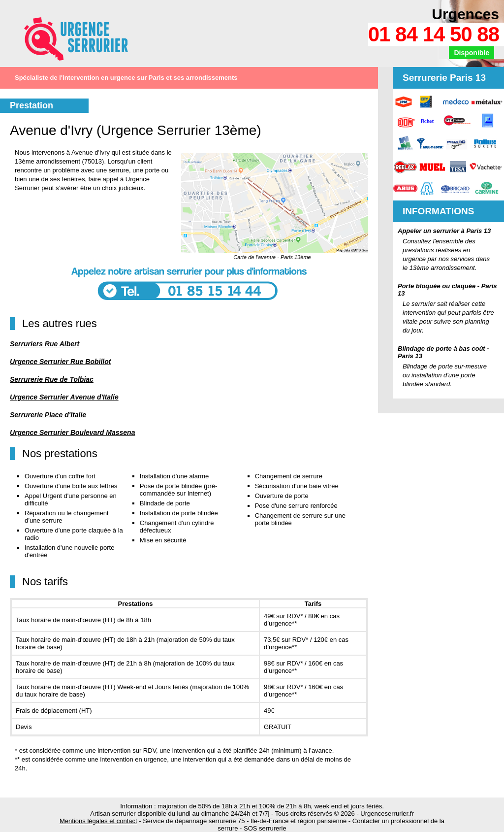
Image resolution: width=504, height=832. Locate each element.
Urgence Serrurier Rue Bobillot (60, 362)
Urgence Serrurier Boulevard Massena (72, 433)
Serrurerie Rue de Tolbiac (52, 379)
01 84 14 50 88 (434, 34)
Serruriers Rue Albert (45, 344)
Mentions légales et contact (98, 821)
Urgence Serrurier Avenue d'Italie (64, 397)
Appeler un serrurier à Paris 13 (444, 231)
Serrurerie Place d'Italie (48, 415)
